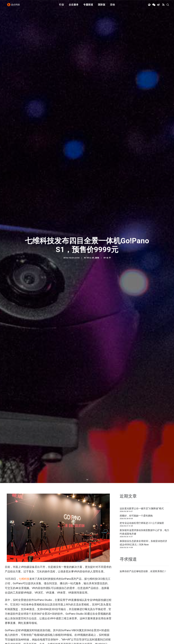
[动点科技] (14, 6)
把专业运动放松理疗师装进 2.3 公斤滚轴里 (142, 500)
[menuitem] (62, 6)
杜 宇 (109, 247)
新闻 (97, 247)
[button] (149, 6)
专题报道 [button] (88, 6)
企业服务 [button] (74, 6)
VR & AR (90, 247)
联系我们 (160, 549)
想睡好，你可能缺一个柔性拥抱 (136, 493)
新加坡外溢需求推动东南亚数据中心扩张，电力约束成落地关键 (144, 509)
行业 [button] (62, 6)
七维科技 (24, 556)
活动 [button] (112, 6)
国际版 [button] (102, 6)
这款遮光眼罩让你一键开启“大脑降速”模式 (142, 486)
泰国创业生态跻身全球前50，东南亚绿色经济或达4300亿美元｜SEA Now (143, 520)
